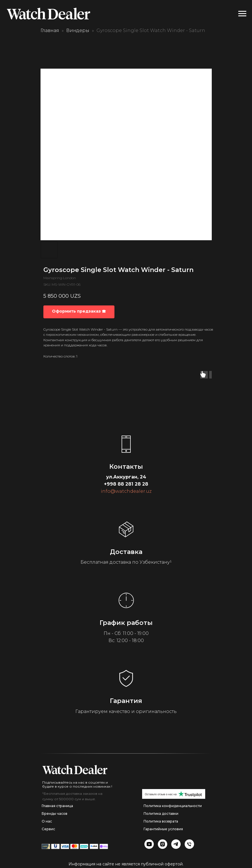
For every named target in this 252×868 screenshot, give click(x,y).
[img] (75, 770)
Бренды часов (55, 814)
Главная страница (57, 806)
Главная (50, 30)
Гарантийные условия (163, 829)
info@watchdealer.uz (126, 491)
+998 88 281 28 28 (126, 484)
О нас (47, 821)
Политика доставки (161, 814)
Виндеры (78, 30)
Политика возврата (161, 821)
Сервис (48, 829)
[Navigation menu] (242, 14)
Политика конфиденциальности (173, 806)
